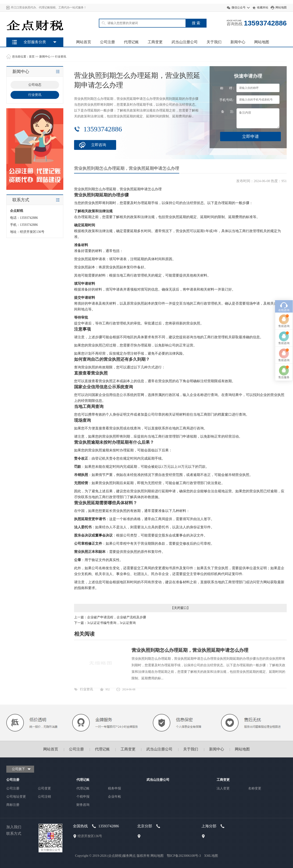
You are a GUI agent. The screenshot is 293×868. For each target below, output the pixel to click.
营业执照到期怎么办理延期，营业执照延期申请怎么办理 (190, 650)
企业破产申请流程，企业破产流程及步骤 (117, 617)
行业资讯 (61, 57)
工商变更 (155, 42)
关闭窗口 (180, 608)
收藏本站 (263, 7)
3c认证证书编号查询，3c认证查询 (111, 623)
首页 (32, 57)
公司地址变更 (16, 797)
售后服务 (284, 407)
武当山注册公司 (185, 42)
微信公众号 (239, 7)
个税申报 (83, 797)
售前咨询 (284, 356)
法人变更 (223, 788)
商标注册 (13, 805)
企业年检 (114, 797)
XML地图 (211, 856)
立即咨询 (99, 145)
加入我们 (14, 827)
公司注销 (44, 797)
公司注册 (107, 42)
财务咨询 (83, 805)
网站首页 (84, 42)
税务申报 (114, 788)
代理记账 (131, 42)
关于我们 (214, 42)
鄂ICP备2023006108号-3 (184, 856)
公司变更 (44, 788)
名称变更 (255, 788)
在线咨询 (284, 340)
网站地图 (281, 7)
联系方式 (14, 834)
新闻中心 (238, 42)
